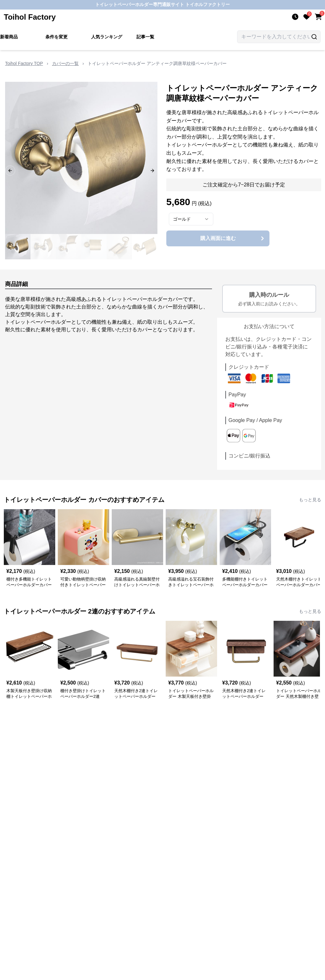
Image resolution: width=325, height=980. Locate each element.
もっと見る (310, 500)
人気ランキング (107, 37)
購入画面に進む (233, 238)
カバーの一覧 (65, 63)
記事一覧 (145, 37)
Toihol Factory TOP (24, 63)
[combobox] (191, 219)
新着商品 (9, 37)
